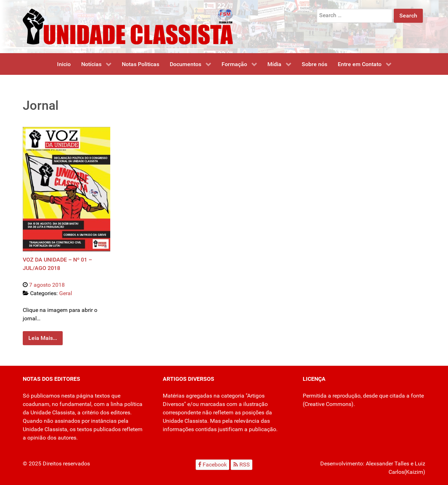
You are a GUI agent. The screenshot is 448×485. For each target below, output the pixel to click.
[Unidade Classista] (128, 26)
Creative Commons (328, 404)
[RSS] (241, 465)
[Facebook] (213, 465)
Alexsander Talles (387, 463)
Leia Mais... (43, 338)
